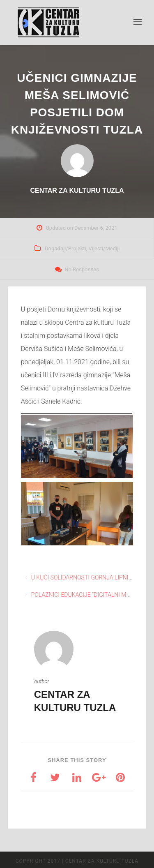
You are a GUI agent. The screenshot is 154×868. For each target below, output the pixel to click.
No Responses (82, 269)
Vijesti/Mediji (104, 248)
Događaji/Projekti (66, 248)
